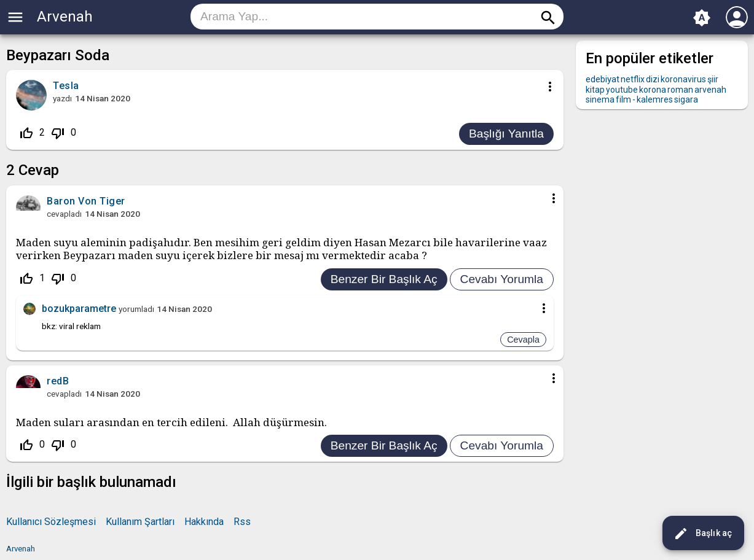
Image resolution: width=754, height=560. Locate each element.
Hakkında (204, 522)
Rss (242, 522)
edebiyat (603, 79)
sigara (686, 99)
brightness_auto (702, 18)
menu (15, 17)
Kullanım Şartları (140, 522)
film (623, 99)
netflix (633, 79)
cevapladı (64, 214)
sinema (600, 99)
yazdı (62, 98)
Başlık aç (703, 534)
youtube (622, 90)
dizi (653, 79)
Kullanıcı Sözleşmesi (51, 522)
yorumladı (136, 309)
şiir (713, 79)
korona (653, 90)
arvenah (710, 90)
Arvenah (65, 17)
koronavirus (683, 79)
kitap (595, 90)
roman (680, 90)
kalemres (655, 99)
